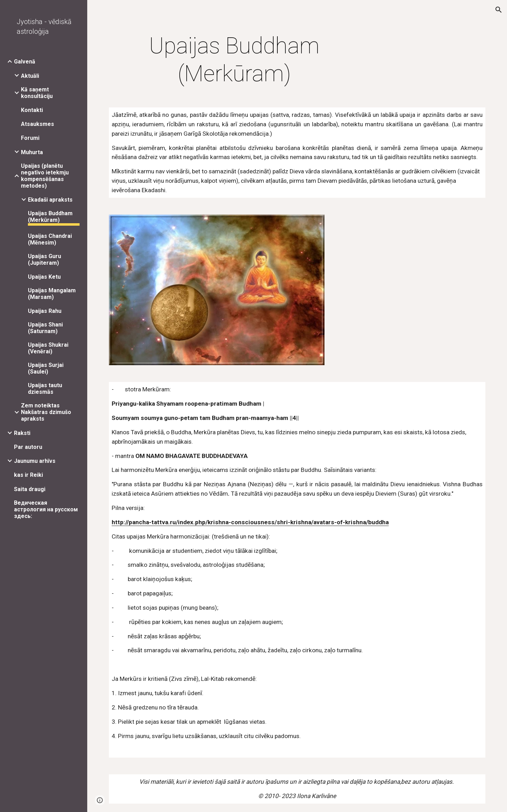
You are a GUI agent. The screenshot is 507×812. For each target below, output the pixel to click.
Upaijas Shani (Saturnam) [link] (45, 328)
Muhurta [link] (32, 152)
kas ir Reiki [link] (28, 475)
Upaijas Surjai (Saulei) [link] (46, 368)
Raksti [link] (22, 433)
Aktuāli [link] (30, 76)
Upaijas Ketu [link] (44, 277)
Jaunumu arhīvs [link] (35, 461)
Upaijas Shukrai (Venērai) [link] (48, 348)
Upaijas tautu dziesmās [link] (45, 389)
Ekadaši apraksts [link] (50, 200)
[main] (234, 60)
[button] (499, 10)
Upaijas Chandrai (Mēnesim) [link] (50, 239)
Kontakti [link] (32, 110)
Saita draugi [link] (30, 489)
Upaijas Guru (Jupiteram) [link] (44, 260)
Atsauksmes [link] (38, 124)
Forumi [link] (30, 138)
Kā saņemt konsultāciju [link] (37, 93)
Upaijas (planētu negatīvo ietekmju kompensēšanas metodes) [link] (45, 176)
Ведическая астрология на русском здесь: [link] (46, 509)
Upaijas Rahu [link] (45, 311)
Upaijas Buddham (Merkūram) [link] (50, 217)
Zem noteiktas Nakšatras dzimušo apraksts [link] (46, 412)
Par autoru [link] (28, 447)
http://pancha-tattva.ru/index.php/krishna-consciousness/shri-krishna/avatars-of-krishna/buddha (250, 522)
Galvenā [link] (25, 62)
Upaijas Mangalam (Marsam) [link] (52, 294)
